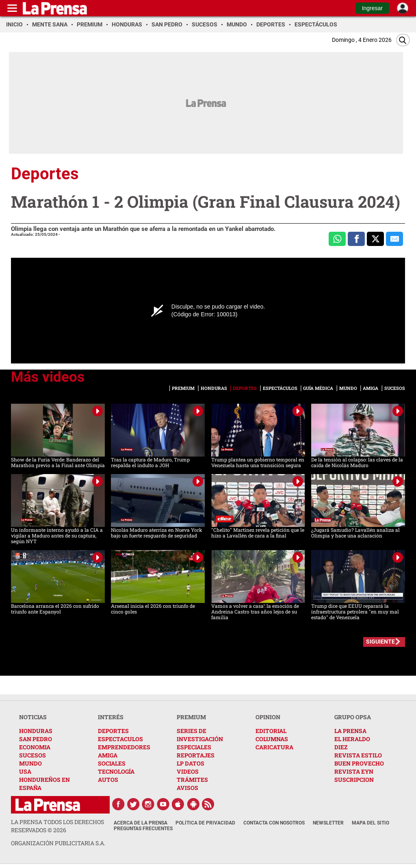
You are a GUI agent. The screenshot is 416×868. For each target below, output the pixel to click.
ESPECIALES (194, 747)
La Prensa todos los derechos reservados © (57, 826)
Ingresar (372, 8)
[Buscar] (403, 40)
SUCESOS (32, 755)
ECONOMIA (35, 747)
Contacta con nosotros (274, 823)
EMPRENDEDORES (124, 747)
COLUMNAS (272, 739)
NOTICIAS (33, 717)
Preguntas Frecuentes (143, 829)
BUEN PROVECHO (359, 763)
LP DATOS (191, 763)
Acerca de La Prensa (141, 823)
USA (25, 771)
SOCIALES (112, 763)
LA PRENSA (350, 731)
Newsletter (328, 823)
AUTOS (108, 780)
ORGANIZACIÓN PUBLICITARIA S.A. (58, 843)
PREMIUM (191, 717)
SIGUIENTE (380, 642)
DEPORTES (113, 731)
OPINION (268, 717)
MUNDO (30, 763)
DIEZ (341, 747)
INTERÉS (111, 717)
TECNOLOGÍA (116, 771)
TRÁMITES (192, 780)
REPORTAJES (196, 755)
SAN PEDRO (36, 739)
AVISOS (187, 788)
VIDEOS (188, 771)
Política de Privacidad (205, 823)
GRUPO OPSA (353, 717)
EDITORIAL (271, 731)
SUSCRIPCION (354, 780)
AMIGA (108, 755)
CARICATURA (274, 747)
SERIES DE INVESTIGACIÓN (200, 735)
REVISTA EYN (354, 771)
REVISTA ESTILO (358, 755)
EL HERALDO (352, 739)
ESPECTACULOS (120, 739)
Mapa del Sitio (370, 823)
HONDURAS (36, 731)
